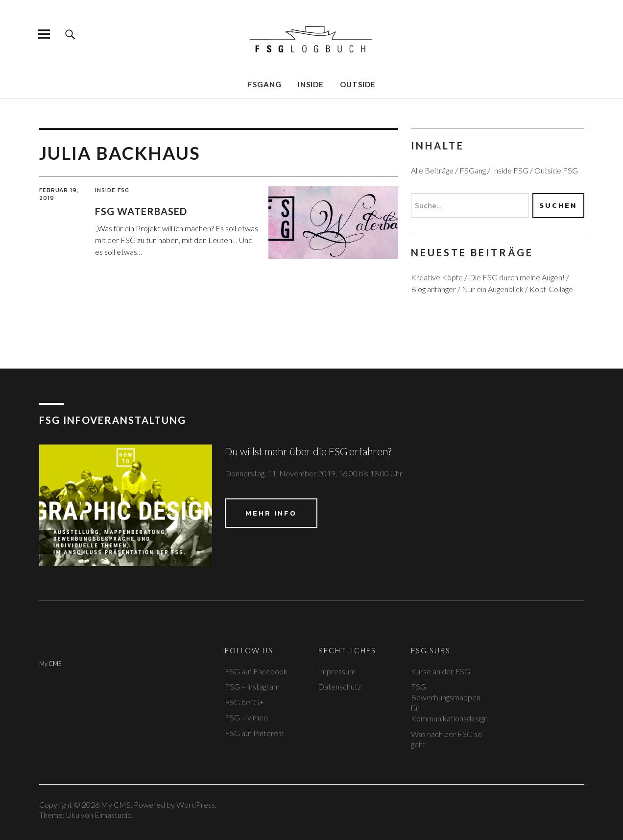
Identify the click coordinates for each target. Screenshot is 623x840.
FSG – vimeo (246, 717)
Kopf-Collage (551, 289)
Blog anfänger (433, 289)
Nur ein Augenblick (493, 289)
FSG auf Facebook (256, 671)
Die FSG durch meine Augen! (517, 277)
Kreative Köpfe (437, 277)
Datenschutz (339, 686)
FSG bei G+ (244, 702)
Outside (358, 84)
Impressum (337, 671)
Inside (311, 84)
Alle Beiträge (432, 170)
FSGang (265, 84)
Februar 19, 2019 (59, 194)
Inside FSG (112, 190)
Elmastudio (113, 815)
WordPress (196, 804)
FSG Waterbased (141, 211)
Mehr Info (271, 513)
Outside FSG (556, 170)
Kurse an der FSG (441, 671)
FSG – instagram (252, 686)
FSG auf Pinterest (255, 733)
